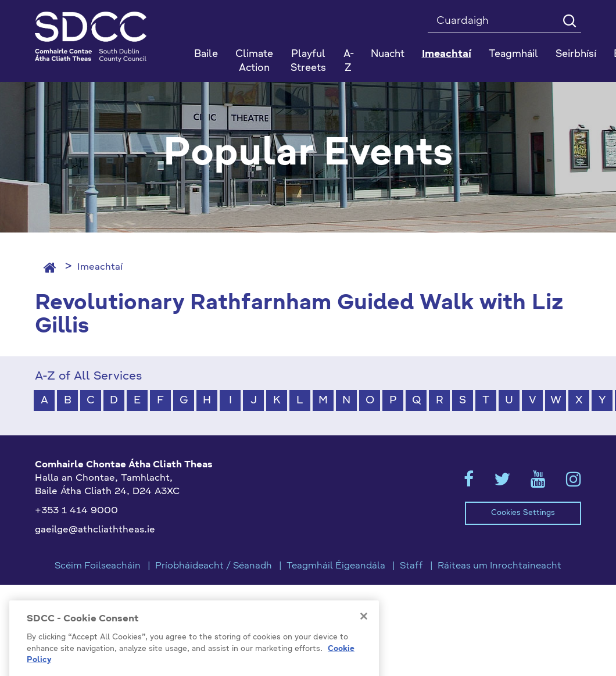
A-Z (349, 61)
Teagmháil (513, 54)
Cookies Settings (523, 513)
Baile (206, 54)
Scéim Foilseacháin (98, 566)
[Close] (364, 650)
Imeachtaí (100, 267)
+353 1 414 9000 (76, 511)
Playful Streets (308, 61)
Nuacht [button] (388, 54)
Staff (411, 566)
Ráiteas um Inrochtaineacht (499, 566)
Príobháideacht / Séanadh (214, 566)
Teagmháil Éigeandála (336, 566)
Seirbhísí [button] (576, 54)
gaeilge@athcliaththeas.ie (95, 530)
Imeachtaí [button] (447, 54)
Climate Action (254, 61)
